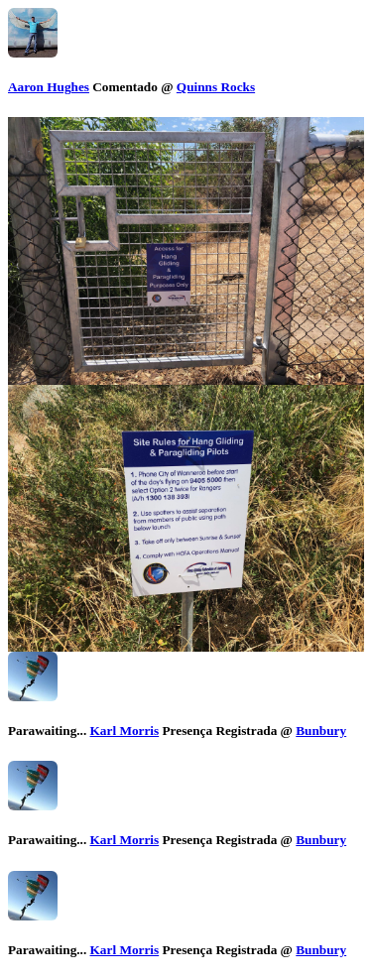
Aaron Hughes (49, 87)
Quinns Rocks (216, 87)
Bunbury (321, 731)
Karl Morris (125, 731)
